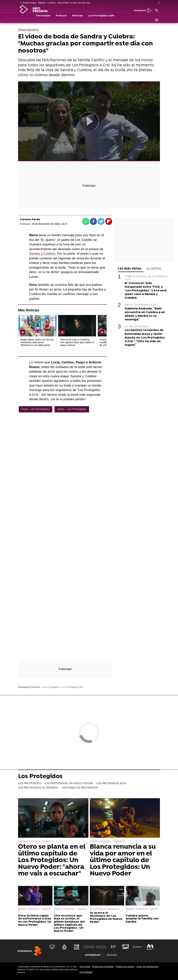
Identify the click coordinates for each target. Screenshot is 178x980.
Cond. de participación (147, 967)
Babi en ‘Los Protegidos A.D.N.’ (141, 305)
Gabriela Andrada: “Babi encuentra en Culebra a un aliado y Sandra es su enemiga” (145, 314)
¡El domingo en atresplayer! (105, 909)
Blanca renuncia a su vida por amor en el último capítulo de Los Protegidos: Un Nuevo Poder (123, 860)
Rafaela (42, 3)
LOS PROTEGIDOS (30, 783)
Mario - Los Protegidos (72, 409)
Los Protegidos (40, 777)
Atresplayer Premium (29, 687)
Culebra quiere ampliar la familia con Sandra (142, 919)
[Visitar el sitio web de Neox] (77, 947)
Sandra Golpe (29, 3)
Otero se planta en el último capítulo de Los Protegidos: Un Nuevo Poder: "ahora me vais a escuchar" (52, 860)
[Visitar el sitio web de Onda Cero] (125, 947)
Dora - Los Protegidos (36, 409)
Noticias (78, 20)
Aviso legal (85, 967)
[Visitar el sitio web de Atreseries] (113, 947)
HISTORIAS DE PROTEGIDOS (80, 788)
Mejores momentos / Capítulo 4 (142, 911)
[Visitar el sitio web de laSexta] (65, 947)
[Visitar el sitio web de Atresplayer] (95, 955)
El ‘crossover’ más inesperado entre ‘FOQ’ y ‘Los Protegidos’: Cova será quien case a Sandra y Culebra (146, 291)
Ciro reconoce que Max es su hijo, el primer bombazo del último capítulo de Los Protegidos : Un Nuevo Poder (69, 923)
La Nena (51, 3)
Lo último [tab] (154, 269)
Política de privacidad (103, 967)
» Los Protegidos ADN (72, 687)
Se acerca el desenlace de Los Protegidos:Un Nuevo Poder (106, 918)
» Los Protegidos (50, 687)
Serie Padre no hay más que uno (74, 3)
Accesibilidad (86, 972)
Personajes (43, 20)
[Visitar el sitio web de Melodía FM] (150, 947)
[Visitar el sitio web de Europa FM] (137, 947)
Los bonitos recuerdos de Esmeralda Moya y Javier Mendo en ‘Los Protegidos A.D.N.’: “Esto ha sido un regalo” (145, 338)
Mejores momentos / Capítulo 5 (35, 841)
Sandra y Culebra (42, 254)
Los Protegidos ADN (101, 20)
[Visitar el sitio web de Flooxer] (112, 955)
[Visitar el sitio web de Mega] (101, 947)
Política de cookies (125, 967)
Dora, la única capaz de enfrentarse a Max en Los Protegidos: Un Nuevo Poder (35, 920)
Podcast (61, 20)
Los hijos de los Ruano (137, 327)
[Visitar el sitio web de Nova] (89, 947)
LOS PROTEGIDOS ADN (111, 783)
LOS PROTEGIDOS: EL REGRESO (38, 788)
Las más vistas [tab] (130, 269)
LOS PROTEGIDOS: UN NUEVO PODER (69, 783)
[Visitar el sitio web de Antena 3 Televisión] (53, 947)
